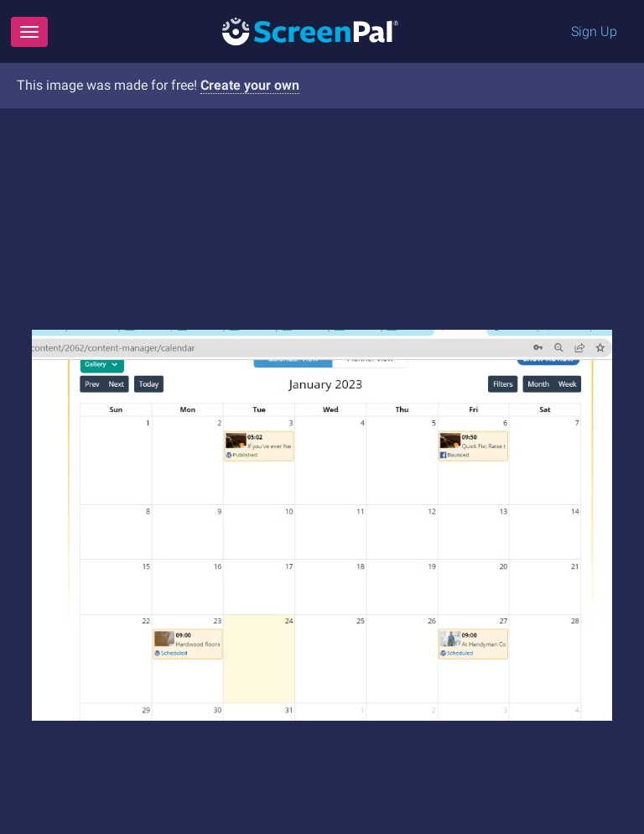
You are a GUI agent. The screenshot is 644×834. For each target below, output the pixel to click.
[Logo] (310, 31)
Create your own (250, 85)
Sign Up (594, 31)
